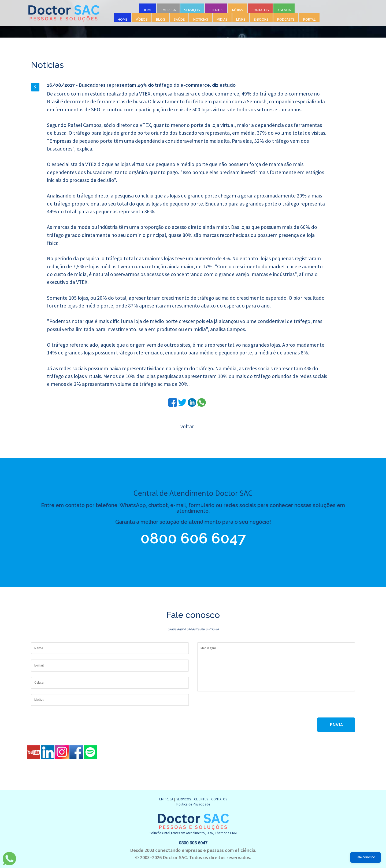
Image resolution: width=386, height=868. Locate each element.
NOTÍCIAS (201, 19)
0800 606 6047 (196, 538)
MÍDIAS (238, 10)
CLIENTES (216, 10)
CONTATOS (260, 10)
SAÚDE (179, 19)
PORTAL (309, 19)
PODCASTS (286, 19)
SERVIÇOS (192, 10)
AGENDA (284, 10)
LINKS (241, 19)
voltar (187, 426)
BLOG (161, 19)
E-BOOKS (261, 19)
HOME (147, 10)
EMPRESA (168, 10)
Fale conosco (365, 857)
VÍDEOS (142, 19)
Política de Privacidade (193, 804)
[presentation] (238, 707)
